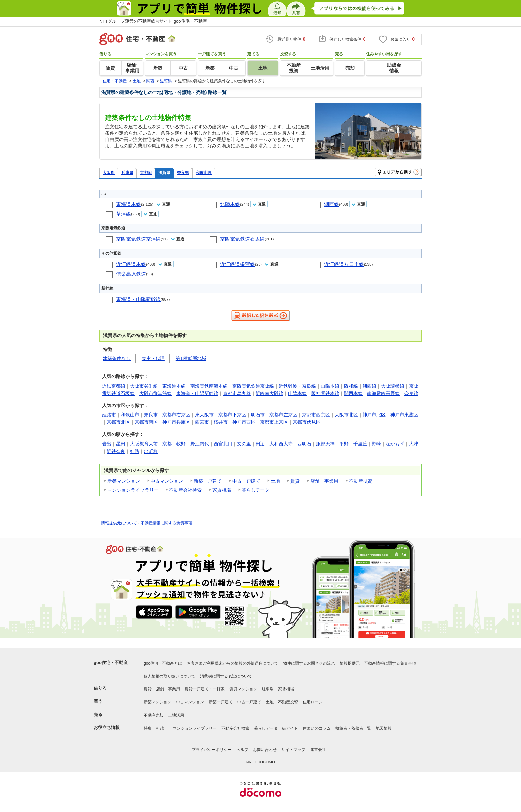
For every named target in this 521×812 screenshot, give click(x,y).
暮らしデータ (256, 490)
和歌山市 (130, 415)
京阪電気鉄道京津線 (138, 239)
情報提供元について (119, 523)
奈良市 (151, 415)
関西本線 (353, 393)
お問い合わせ (265, 750)
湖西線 (331, 204)
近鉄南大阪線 (269, 393)
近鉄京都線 (114, 386)
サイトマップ (293, 750)
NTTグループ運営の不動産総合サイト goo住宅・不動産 (153, 21)
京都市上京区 (274, 422)
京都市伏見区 (307, 422)
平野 (344, 444)
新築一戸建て (208, 481)
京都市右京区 (176, 415)
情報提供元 (350, 663)
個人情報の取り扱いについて (169, 676)
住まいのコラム (317, 728)
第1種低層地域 (191, 358)
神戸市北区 (374, 415)
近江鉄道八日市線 (344, 264)
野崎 (376, 444)
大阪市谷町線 (144, 386)
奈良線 (411, 393)
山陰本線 (297, 393)
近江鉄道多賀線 (237, 264)
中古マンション (167, 481)
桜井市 (221, 422)
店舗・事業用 (324, 481)
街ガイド (290, 728)
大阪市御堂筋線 (156, 393)
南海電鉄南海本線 (209, 386)
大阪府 (109, 173)
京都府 (146, 173)
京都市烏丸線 (237, 393)
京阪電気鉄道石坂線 (242, 239)
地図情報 (384, 728)
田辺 (260, 444)
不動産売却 (154, 715)
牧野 (181, 444)
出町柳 (151, 451)
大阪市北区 (346, 415)
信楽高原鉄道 (131, 274)
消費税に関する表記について (226, 676)
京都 (167, 444)
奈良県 (183, 173)
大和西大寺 (281, 444)
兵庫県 (127, 173)
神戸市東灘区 (404, 415)
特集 (148, 728)
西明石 (304, 444)
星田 (121, 444)
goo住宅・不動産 (111, 662)
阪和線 (351, 386)
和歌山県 (204, 173)
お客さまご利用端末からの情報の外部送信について (233, 663)
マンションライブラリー (133, 490)
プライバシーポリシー (212, 750)
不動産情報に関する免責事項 (166, 523)
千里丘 (360, 444)
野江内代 (200, 444)
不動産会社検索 (185, 490)
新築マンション (124, 481)
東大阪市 (204, 415)
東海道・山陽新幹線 (138, 299)
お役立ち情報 (107, 727)
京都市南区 (146, 422)
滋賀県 (164, 173)
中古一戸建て (246, 481)
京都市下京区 (232, 415)
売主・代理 (153, 358)
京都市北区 (118, 422)
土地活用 (176, 715)
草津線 (123, 214)
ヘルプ (242, 750)
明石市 (258, 415)
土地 (275, 481)
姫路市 (109, 415)
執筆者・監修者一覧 (353, 728)
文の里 (244, 444)
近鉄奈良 (116, 451)
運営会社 (318, 750)
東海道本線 (128, 204)
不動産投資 (361, 481)
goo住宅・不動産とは (163, 663)
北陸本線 (230, 204)
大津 (414, 444)
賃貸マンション (243, 689)
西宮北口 (223, 444)
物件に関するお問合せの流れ (309, 663)
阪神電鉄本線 (325, 393)
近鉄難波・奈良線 (297, 386)
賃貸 (295, 481)
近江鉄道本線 (131, 264)
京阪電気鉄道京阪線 (253, 386)
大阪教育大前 (144, 444)
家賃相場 (222, 490)
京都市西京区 (316, 415)
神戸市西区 (244, 422)
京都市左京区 (283, 415)
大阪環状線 (393, 386)
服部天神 (325, 444)
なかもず (395, 444)
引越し (162, 728)
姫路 (135, 451)
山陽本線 (330, 386)
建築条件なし (117, 358)
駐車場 (268, 689)
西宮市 (202, 422)
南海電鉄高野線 (383, 393)
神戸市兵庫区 (176, 422)
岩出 (107, 444)
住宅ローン (313, 702)
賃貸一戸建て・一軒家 (205, 689)
